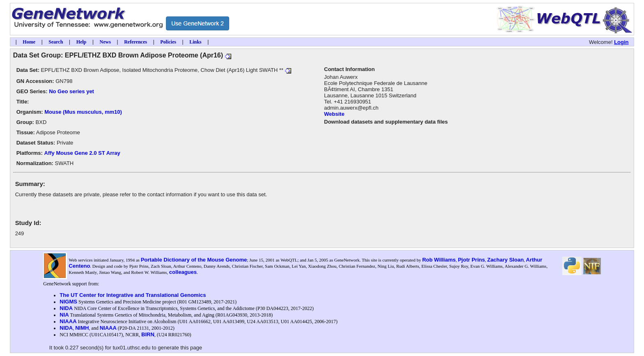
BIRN (148, 334)
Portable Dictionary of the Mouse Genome (194, 260)
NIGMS (68, 302)
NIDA (66, 308)
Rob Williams (439, 260)
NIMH (82, 328)
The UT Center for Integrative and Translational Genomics (133, 295)
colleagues (183, 272)
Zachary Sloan (505, 260)
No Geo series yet (71, 91)
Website (334, 114)
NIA (64, 315)
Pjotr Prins (471, 260)
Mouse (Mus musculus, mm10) (83, 112)
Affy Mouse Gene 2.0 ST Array (82, 153)
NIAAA (68, 321)
